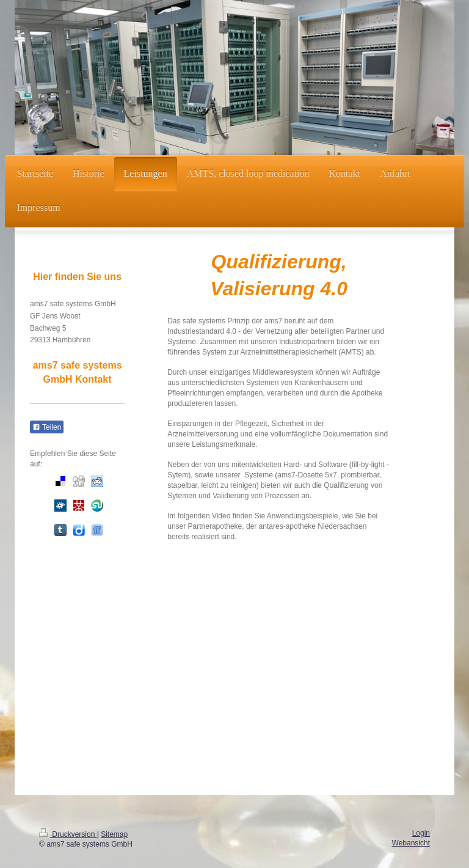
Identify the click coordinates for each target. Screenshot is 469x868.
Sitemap (114, 834)
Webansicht (411, 843)
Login (421, 833)
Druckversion (68, 834)
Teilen (47, 427)
